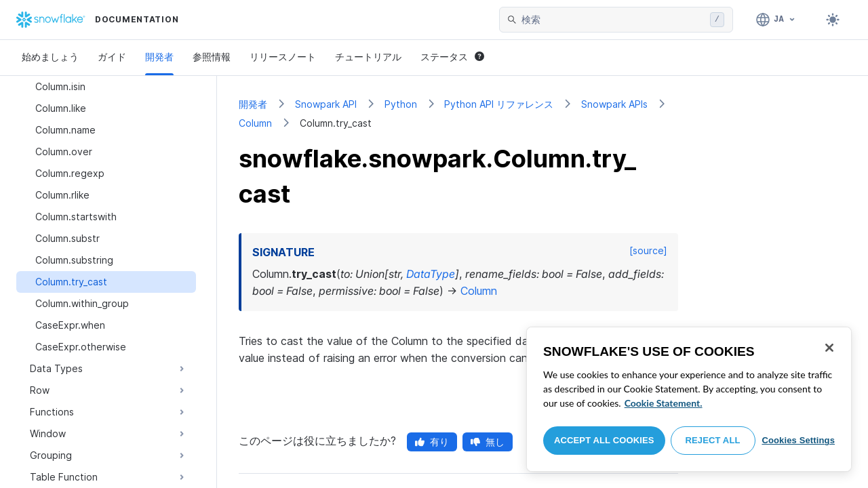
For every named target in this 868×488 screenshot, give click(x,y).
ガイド (112, 57)
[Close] (829, 348)
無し (488, 442)
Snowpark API (326, 104)
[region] (689, 399)
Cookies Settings (798, 440)
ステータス (452, 57)
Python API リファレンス (499, 104)
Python (401, 104)
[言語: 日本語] (776, 20)
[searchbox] (613, 20)
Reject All (713, 440)
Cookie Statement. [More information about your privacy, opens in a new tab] (664, 403)
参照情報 (212, 57)
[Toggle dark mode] (833, 20)
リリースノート (283, 57)
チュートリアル (368, 57)
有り (432, 442)
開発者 (159, 57)
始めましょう (50, 57)
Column (255, 123)
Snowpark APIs (614, 104)
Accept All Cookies (604, 440)
